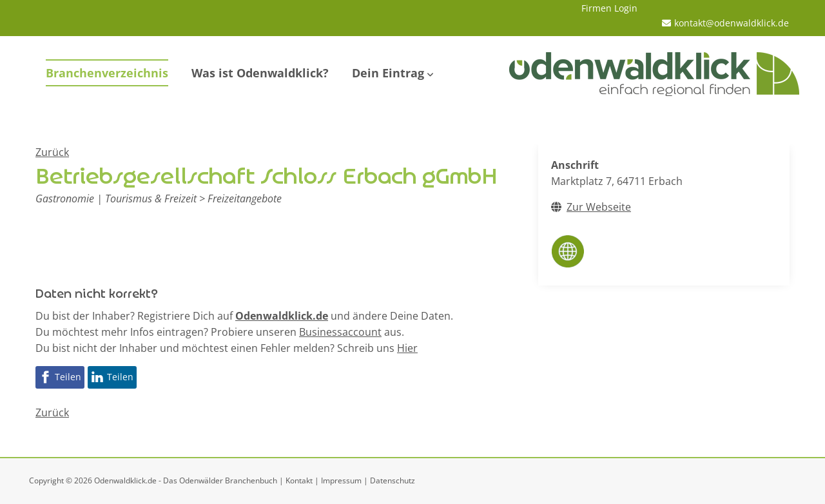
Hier (407, 348)
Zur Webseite (599, 207)
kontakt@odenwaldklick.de (732, 23)
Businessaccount (340, 332)
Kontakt (299, 480)
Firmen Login (609, 8)
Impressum (341, 480)
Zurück (52, 152)
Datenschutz (393, 480)
